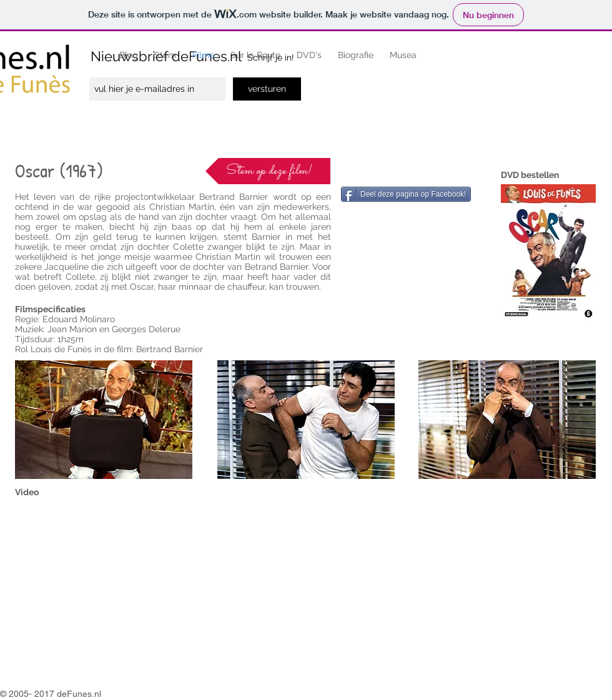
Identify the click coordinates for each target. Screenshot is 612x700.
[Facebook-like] (369, 170)
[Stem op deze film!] (268, 171)
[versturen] (267, 89)
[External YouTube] (165, 590)
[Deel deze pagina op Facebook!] (406, 194)
